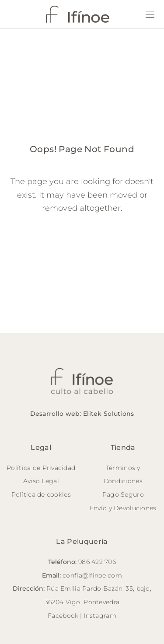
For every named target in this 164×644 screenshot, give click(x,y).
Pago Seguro (123, 494)
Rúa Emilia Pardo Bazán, (85, 588)
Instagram (100, 616)
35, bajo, (138, 588)
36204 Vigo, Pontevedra (82, 602)
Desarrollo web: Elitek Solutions (82, 414)
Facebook (63, 616)
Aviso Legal (41, 481)
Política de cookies (41, 494)
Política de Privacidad (41, 468)
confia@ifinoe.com (92, 575)
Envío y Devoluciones (123, 508)
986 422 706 (97, 562)
